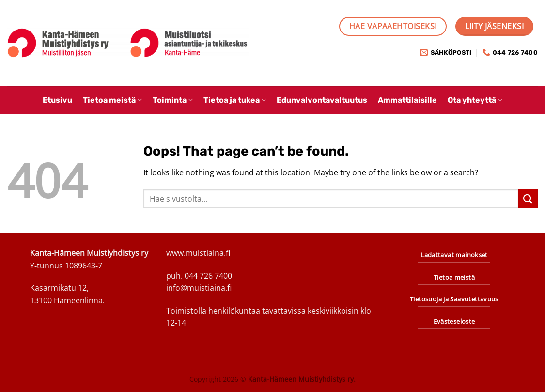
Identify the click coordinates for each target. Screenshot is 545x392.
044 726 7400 (208, 276)
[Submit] (528, 198)
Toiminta (173, 100)
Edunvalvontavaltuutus (322, 100)
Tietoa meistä (112, 100)
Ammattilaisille (407, 100)
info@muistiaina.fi (199, 288)
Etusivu (57, 100)
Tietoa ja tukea (235, 100)
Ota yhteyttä (475, 100)
